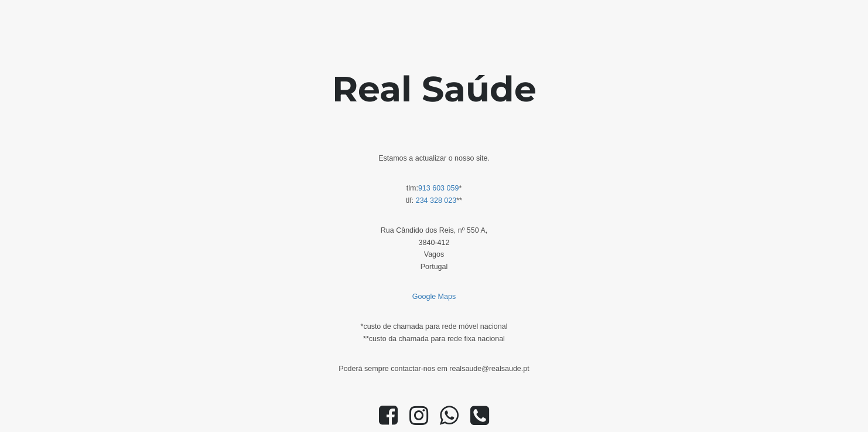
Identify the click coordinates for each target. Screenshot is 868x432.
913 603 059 (439, 188)
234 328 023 (436, 200)
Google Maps (434, 297)
